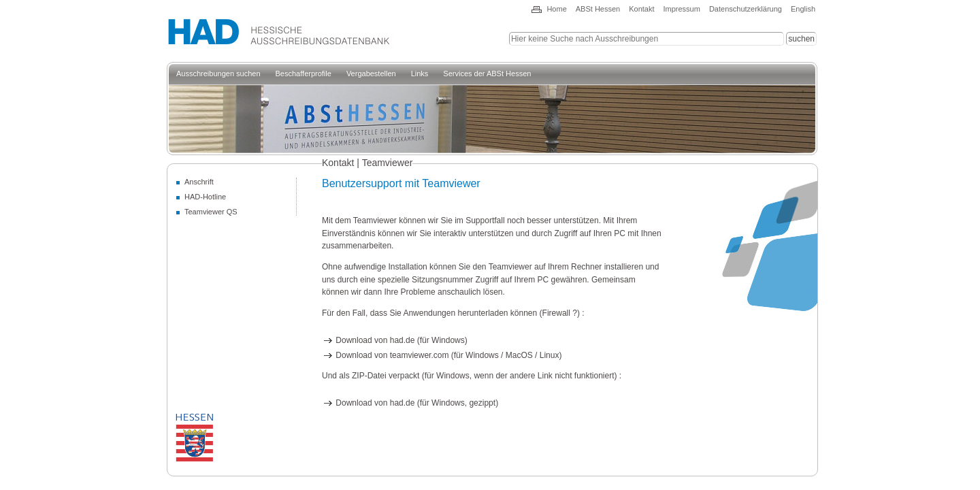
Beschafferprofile (304, 73)
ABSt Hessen (598, 9)
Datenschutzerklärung (746, 9)
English (803, 9)
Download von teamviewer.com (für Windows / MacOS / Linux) (442, 355)
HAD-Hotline (205, 197)
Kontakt (641, 9)
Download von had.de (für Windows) (395, 340)
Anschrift (199, 182)
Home (556, 9)
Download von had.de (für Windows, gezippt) (410, 403)
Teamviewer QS (211, 212)
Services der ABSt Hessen (487, 73)
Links (420, 73)
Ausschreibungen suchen (218, 73)
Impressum (682, 9)
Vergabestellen (371, 73)
